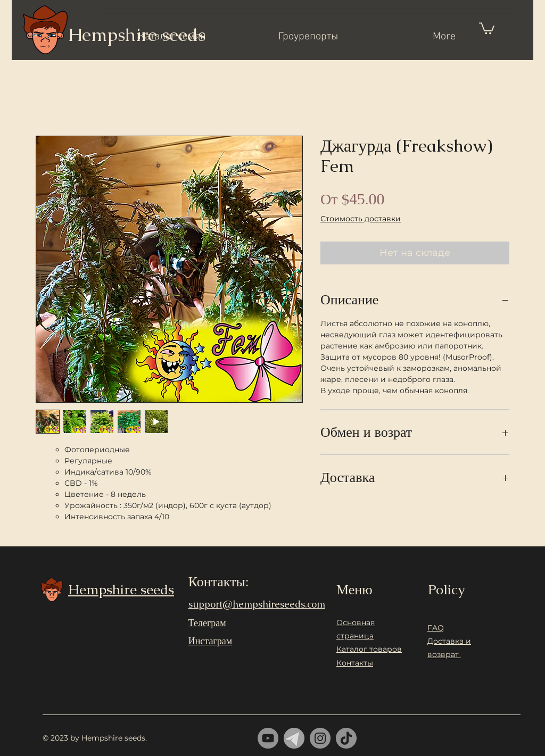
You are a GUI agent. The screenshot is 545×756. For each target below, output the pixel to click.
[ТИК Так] (346, 738)
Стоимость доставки (361, 219)
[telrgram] (294, 738)
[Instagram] (320, 738)
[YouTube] (268, 738)
